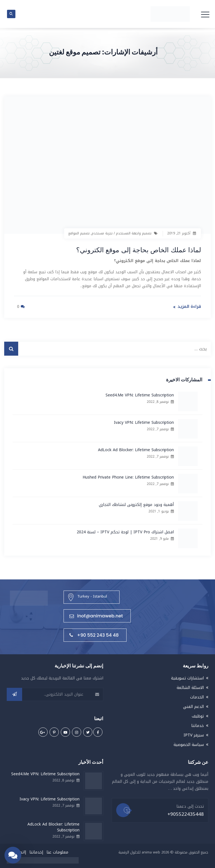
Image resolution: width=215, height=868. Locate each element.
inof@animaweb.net (96, 616)
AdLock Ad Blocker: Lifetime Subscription (136, 450)
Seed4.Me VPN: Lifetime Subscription (140, 395)
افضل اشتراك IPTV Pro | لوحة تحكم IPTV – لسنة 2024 (125, 532)
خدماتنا (198, 725)
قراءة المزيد (189, 306)
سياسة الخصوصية (189, 744)
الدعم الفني (193, 706)
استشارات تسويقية (187, 678)
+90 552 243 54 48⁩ (94, 635)
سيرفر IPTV (194, 735)
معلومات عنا (57, 852)
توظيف (198, 716)
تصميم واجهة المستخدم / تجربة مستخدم (121, 233)
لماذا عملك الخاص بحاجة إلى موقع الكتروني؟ (128, 249)
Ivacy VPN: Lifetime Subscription (144, 422)
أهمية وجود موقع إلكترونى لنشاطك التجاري (136, 504)
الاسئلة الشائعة (190, 687)
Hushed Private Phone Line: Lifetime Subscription (128, 477)
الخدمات (197, 697)
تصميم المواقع (79, 233)
